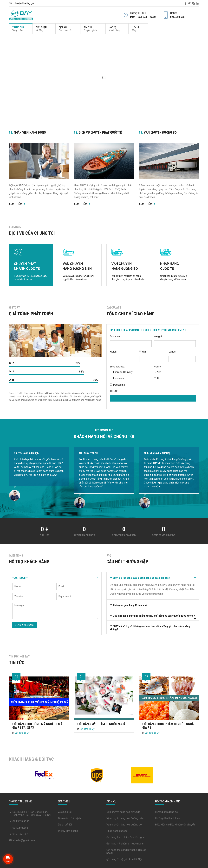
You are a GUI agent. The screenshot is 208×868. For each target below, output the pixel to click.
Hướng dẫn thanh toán (168, 818)
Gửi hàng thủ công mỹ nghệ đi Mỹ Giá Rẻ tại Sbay (37, 726)
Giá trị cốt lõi (65, 825)
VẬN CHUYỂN (80, 266)
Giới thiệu (41, 29)
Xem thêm (18, 204)
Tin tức (90, 29)
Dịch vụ (65, 29)
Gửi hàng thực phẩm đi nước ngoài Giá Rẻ (168, 726)
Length (172, 352)
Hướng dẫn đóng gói (167, 812)
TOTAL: (114, 391)
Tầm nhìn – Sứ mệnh (69, 818)
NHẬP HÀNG (177, 266)
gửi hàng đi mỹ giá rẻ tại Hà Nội (124, 859)
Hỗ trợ (114, 29)
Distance (115, 336)
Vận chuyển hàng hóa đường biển (125, 818)
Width (143, 352)
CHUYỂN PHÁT (31, 266)
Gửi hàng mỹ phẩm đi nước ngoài (102, 724)
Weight (158, 336)
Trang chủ (18, 29)
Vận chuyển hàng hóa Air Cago (123, 812)
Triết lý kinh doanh (68, 831)
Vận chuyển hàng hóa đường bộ (124, 825)
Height (114, 352)
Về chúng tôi (65, 812)
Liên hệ (136, 29)
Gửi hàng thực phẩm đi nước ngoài (126, 837)
